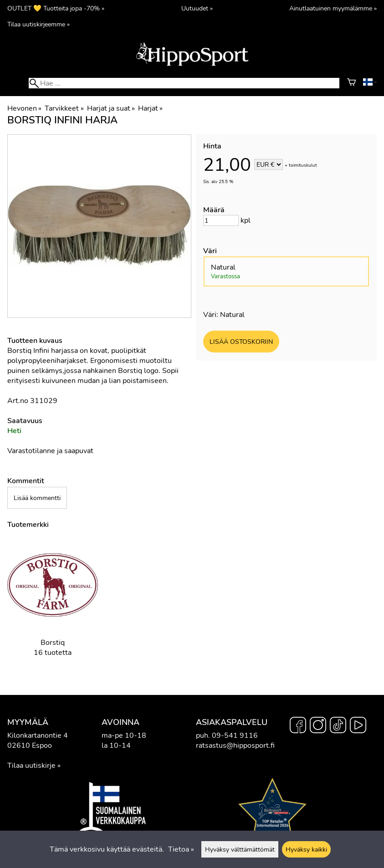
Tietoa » (181, 849)
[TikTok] (338, 726)
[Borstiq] (53, 605)
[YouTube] (358, 726)
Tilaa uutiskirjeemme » (38, 24)
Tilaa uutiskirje (31, 766)
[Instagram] (318, 726)
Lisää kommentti (37, 498)
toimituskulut (303, 165)
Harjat (150, 108)
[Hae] (184, 83)
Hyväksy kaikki (306, 849)
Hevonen (24, 108)
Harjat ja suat (111, 108)
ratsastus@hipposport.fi (235, 745)
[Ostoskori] (351, 83)
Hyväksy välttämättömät (240, 849)
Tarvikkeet (64, 108)
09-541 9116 (235, 735)
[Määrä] (221, 220)
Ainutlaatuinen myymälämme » (333, 8)
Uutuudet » (197, 8)
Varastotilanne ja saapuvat (50, 451)
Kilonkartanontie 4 (38, 735)
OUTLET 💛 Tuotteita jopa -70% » (56, 8)
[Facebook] (298, 726)
